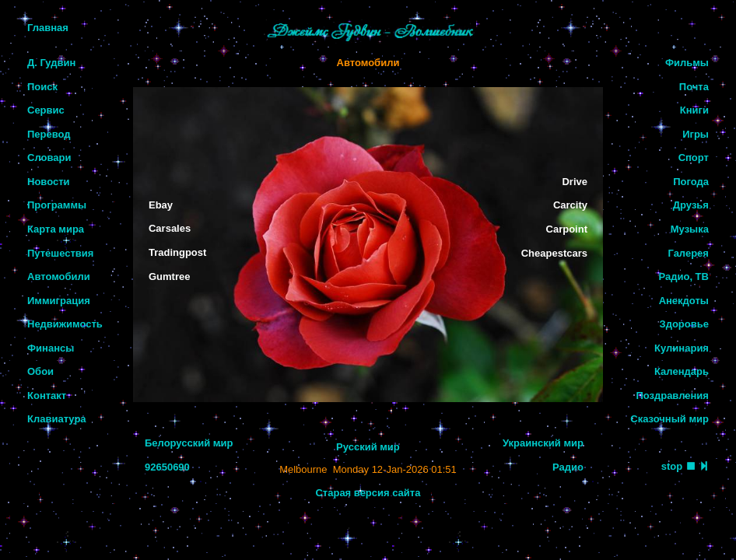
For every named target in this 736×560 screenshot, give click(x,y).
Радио (568, 467)
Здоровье (684, 324)
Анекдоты (684, 301)
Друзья (691, 205)
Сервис (46, 110)
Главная (48, 28)
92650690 (167, 467)
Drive (575, 182)
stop (672, 466)
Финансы (51, 348)
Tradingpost (177, 252)
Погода (691, 182)
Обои (40, 371)
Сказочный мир (669, 419)
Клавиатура (57, 419)
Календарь (682, 371)
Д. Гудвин (51, 63)
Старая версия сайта (368, 493)
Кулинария (682, 348)
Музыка (690, 229)
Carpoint (567, 229)
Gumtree (169, 276)
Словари (49, 157)
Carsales (170, 228)
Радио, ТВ (683, 276)
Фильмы (687, 63)
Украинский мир (543, 443)
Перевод (49, 134)
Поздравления (672, 395)
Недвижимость (65, 324)
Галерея (688, 253)
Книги (694, 110)
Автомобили (59, 276)
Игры (696, 134)
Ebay (161, 205)
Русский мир (368, 447)
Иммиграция (59, 301)
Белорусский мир (189, 443)
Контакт (47, 395)
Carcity (570, 205)
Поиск (42, 87)
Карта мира (56, 229)
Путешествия (60, 253)
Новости (49, 182)
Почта (694, 87)
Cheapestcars (554, 253)
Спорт (694, 157)
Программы (57, 205)
